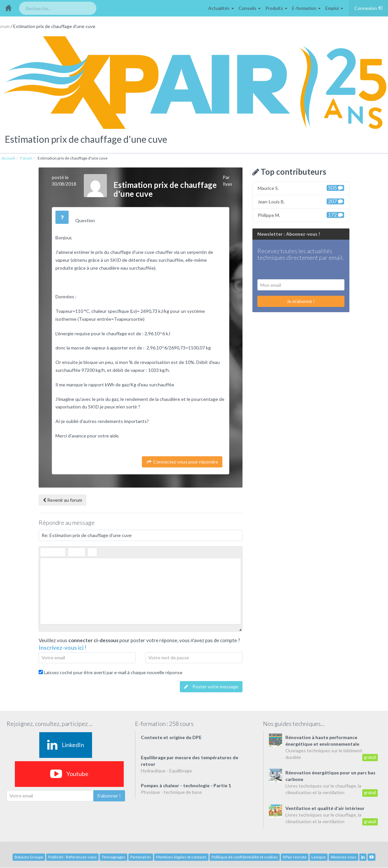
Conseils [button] (250, 8)
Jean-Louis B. (301, 201)
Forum (26, 158)
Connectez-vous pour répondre (182, 462)
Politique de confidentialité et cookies (245, 857)
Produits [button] (276, 8)
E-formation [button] (306, 8)
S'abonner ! (109, 796)
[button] (45, 552)
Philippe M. (301, 215)
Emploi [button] (334, 8)
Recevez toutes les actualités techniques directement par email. (301, 254)
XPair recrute (295, 857)
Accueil (8, 158)
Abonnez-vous (343, 857)
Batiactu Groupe (29, 857)
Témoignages (113, 857)
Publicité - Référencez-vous (72, 857)
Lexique (319, 857)
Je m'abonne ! (301, 301)
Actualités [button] (221, 8)
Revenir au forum (63, 500)
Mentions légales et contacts (181, 857)
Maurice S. (301, 188)
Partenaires (141, 857)
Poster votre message (211, 687)
